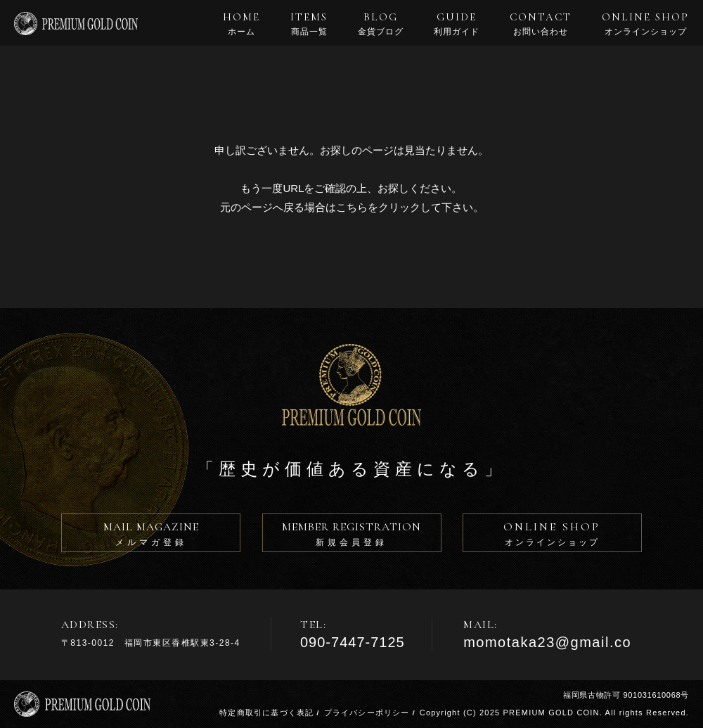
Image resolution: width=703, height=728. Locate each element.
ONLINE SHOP (645, 24)
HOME (241, 24)
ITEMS (309, 24)
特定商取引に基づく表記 (266, 713)
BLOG (381, 24)
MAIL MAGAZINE (151, 536)
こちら (352, 207)
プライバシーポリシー (367, 713)
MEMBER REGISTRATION (352, 536)
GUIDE (457, 24)
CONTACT (541, 24)
